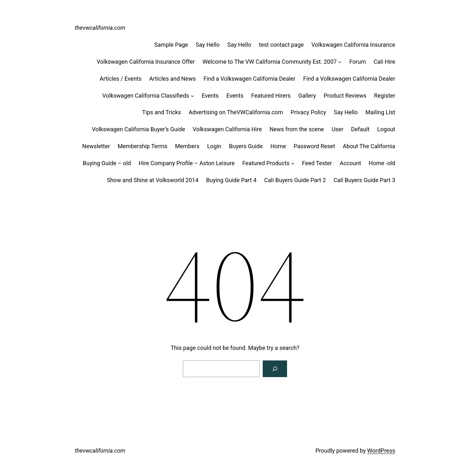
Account (350, 163)
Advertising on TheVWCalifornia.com (236, 112)
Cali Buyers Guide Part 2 (295, 180)
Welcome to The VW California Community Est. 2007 (270, 62)
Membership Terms (142, 146)
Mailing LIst (380, 112)
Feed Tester (317, 163)
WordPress (381, 451)
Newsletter (96, 146)
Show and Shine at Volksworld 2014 (153, 180)
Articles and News (173, 79)
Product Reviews (345, 96)
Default (360, 129)
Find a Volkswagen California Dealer (249, 79)
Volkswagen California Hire (227, 129)
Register (385, 96)
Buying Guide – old (107, 163)
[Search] (275, 369)
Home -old (382, 163)
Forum (358, 62)
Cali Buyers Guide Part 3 (364, 180)
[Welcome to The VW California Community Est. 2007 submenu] (340, 62)
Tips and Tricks (161, 112)
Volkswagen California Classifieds (146, 96)
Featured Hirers (271, 96)
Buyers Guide (246, 146)
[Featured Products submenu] (293, 163)
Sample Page (171, 45)
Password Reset (314, 146)
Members (187, 146)
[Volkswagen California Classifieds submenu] (192, 96)
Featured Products (266, 163)
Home (278, 146)
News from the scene (297, 129)
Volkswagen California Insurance (353, 45)
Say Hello (208, 45)
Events (210, 96)
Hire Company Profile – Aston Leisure (187, 163)
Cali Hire (384, 62)
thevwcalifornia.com (100, 28)
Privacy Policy (308, 112)
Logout (386, 129)
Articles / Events (121, 79)
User (338, 129)
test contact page (281, 45)
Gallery (307, 96)
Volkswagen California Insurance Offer (146, 62)
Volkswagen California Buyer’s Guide (139, 129)
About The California (369, 146)
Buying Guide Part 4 (231, 180)
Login (214, 146)
